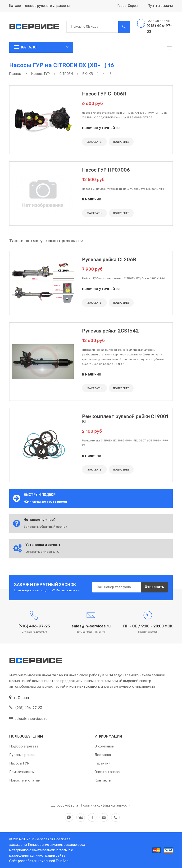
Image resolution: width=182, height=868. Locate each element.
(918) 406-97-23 (26, 708)
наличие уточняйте (101, 128)
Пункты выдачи (160, 6)
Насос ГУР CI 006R (104, 94)
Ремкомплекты (22, 772)
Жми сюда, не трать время (45, 502)
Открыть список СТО (42, 552)
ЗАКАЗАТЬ (94, 142)
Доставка (103, 755)
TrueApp (62, 861)
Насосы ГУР (19, 763)
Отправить (154, 587)
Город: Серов (128, 6)
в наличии (92, 199)
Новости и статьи (25, 780)
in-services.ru (42, 839)
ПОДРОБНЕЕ (121, 142)
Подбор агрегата (24, 746)
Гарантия (102, 763)
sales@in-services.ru (28, 719)
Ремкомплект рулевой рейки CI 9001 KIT (125, 419)
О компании (104, 746)
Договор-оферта (65, 805)
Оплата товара (107, 772)
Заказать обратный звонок (45, 527)
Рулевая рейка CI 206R (109, 259)
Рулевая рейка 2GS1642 (110, 331)
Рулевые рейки (22, 755)
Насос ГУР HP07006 (106, 170)
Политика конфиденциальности (106, 805)
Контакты (103, 780)
